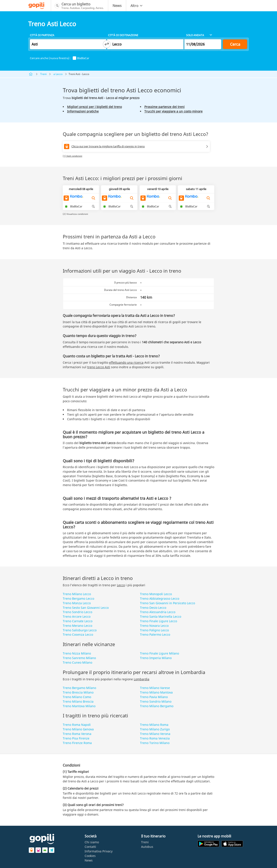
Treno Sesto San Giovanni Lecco (86, 608)
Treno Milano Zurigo (155, 729)
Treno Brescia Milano (78, 692)
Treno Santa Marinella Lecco (161, 616)
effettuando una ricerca (126, 362)
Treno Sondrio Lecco (77, 612)
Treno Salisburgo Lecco (80, 630)
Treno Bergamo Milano (79, 688)
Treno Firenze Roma (77, 743)
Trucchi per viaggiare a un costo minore (173, 111)
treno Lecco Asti (99, 367)
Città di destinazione (123, 35)
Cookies (90, 856)
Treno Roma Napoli (77, 725)
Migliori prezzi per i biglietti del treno (94, 107)
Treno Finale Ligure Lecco (159, 621)
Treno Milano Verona (155, 734)
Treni (43, 74)
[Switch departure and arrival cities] (107, 44)
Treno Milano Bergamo (157, 706)
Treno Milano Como (77, 697)
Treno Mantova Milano (79, 706)
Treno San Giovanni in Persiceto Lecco (167, 603)
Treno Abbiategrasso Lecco (160, 598)
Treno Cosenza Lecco (78, 634)
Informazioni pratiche (83, 111)
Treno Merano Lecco (77, 626)
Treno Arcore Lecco (77, 616)
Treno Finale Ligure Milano (159, 653)
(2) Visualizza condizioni (75, 214)
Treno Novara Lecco (154, 626)
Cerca (235, 44)
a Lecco (58, 74)
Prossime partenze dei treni (164, 107)
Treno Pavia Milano (154, 697)
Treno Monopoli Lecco (156, 594)
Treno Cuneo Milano (77, 662)
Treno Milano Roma (154, 725)
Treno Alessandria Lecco (158, 612)
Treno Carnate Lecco (78, 621)
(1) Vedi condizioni (72, 156)
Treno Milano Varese (155, 688)
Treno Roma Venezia (155, 738)
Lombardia (142, 679)
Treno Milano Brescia (78, 701)
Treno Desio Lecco (153, 608)
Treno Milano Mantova (156, 692)
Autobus (147, 847)
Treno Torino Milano (155, 743)
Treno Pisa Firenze (76, 738)
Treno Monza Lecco (77, 603)
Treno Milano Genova (78, 729)
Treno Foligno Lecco (154, 630)
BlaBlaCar (81, 58)
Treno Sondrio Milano (156, 701)
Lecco (121, 585)
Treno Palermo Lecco (155, 634)
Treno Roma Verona (77, 734)
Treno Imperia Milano (156, 658)
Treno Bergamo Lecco (78, 598)
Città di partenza (42, 35)
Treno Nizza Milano (77, 653)
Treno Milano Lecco (77, 594)
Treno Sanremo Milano (79, 658)
